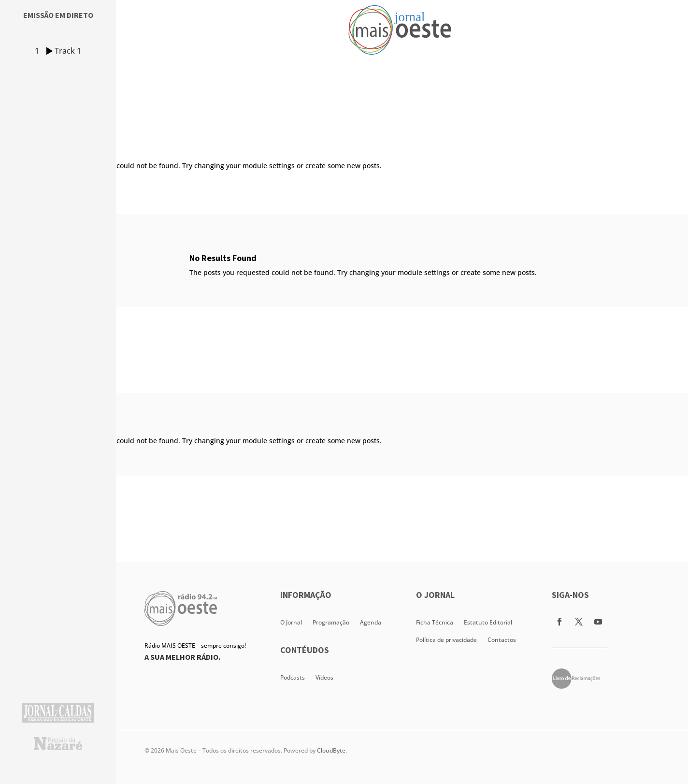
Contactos (502, 640)
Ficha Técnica (435, 622)
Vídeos (324, 677)
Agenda (371, 622)
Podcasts (293, 677)
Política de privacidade (446, 640)
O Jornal (291, 622)
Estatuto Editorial (488, 622)
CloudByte (331, 750)
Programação (331, 622)
